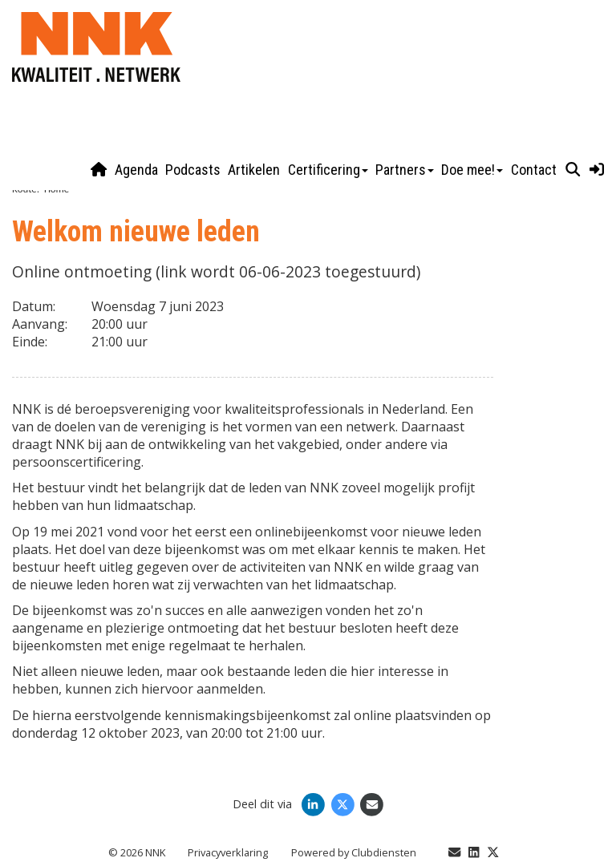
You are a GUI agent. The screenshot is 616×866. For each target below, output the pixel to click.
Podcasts (193, 170)
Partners (405, 170)
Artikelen (254, 170)
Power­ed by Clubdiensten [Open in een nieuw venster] (354, 852)
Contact (534, 170)
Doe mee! (472, 170)
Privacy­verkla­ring (228, 852)
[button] (573, 170)
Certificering (328, 170)
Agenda (136, 170)
